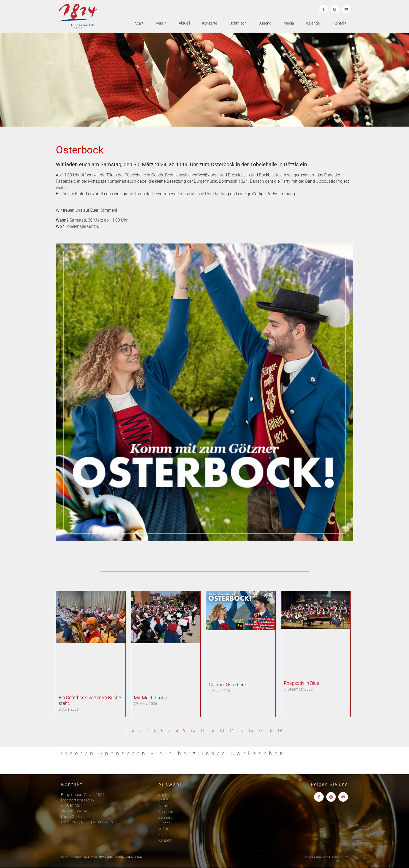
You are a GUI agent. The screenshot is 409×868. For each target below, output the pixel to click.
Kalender (314, 24)
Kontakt (340, 24)
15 (241, 730)
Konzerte (210, 24)
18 (270, 730)
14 (231, 730)
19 (280, 730)
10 (193, 730)
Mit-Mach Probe (150, 698)
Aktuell (184, 24)
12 (212, 730)
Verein (161, 24)
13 (222, 730)
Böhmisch (238, 24)
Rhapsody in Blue (301, 683)
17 (260, 730)
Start (139, 24)
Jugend (265, 24)
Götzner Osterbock (228, 685)
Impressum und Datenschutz (326, 857)
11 (202, 730)
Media (289, 24)
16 (251, 730)
